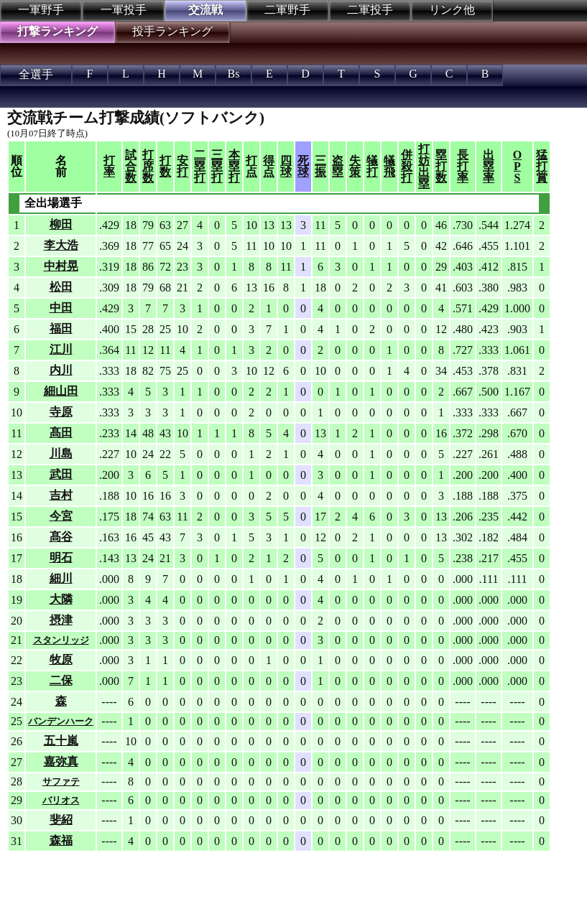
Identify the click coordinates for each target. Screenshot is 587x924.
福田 (61, 328)
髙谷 (61, 537)
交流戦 (205, 10)
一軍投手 (124, 10)
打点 (251, 166)
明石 (61, 557)
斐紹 (61, 820)
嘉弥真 (61, 761)
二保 (61, 680)
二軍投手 (370, 10)
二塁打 (200, 166)
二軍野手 (287, 10)
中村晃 (61, 266)
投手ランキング (172, 31)
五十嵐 (61, 741)
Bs (234, 74)
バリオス (61, 800)
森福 (61, 840)
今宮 (61, 516)
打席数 (148, 166)
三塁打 (217, 166)
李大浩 (61, 245)
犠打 (372, 166)
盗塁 (338, 166)
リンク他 (452, 10)
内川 (61, 370)
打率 (109, 166)
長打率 (463, 166)
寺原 (61, 412)
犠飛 (389, 166)
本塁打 (234, 166)
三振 (320, 166)
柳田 (61, 224)
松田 (61, 287)
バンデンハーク (61, 721)
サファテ (61, 781)
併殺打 (407, 166)
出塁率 (489, 166)
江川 (61, 349)
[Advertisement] (237, 888)
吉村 (61, 495)
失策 (355, 166)
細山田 (61, 391)
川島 (61, 453)
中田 (61, 308)
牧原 (61, 659)
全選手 (36, 74)
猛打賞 (542, 166)
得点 (269, 166)
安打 (182, 166)
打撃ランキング (57, 31)
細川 (61, 578)
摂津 (61, 620)
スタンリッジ (61, 640)
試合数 (131, 166)
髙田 (61, 433)
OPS (517, 166)
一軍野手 (41, 10)
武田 (61, 474)
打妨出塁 (424, 166)
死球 (303, 166)
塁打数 (441, 166)
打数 (165, 166)
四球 (286, 166)
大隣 (61, 599)
